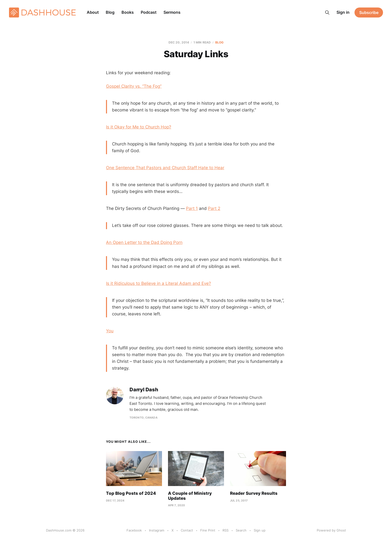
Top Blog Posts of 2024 (131, 493)
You (110, 331)
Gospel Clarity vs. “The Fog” (134, 86)
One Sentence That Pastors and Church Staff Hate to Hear (165, 168)
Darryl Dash (144, 390)
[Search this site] (327, 12)
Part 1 (192, 208)
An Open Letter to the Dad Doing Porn (144, 242)
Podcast (149, 12)
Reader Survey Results (254, 493)
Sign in (343, 12)
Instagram (157, 530)
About (93, 12)
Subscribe (369, 12)
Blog (110, 12)
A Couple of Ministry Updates (190, 496)
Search (241, 530)
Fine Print (208, 530)
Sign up (260, 530)
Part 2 (214, 208)
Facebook (134, 530)
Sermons (172, 12)
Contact (187, 530)
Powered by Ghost (331, 530)
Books (128, 12)
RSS (225, 530)
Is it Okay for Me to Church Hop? (139, 127)
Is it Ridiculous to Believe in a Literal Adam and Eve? (158, 283)
